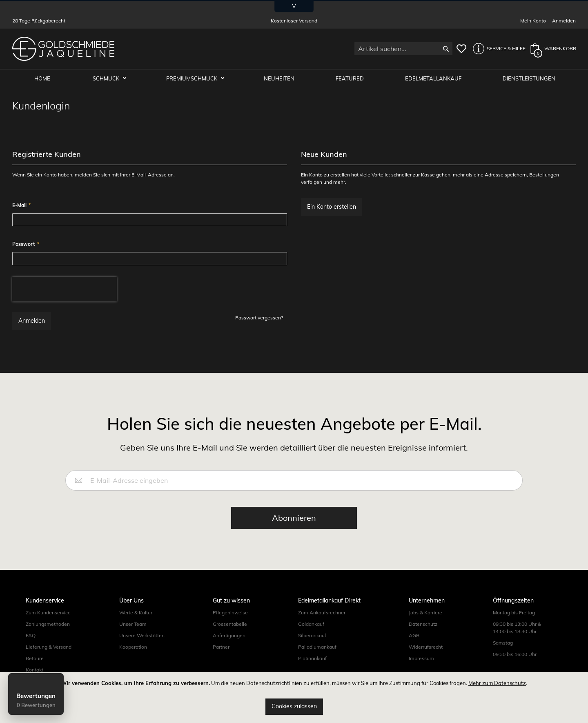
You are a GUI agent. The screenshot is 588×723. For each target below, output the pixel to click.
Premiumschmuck (196, 78)
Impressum (421, 659)
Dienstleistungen (529, 78)
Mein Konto (533, 21)
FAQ (31, 636)
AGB (414, 636)
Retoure (35, 659)
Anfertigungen (229, 636)
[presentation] (65, 290)
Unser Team (133, 624)
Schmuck (111, 78)
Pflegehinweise (230, 613)
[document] (294, 697)
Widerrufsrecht (426, 647)
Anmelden (564, 21)
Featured (352, 78)
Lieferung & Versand (49, 647)
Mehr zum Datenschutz (497, 683)
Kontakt (35, 670)
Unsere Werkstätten (142, 636)
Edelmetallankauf (434, 78)
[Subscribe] (294, 518)
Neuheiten (282, 78)
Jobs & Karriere (425, 613)
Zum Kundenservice (48, 613)
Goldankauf (311, 624)
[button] (497, 49)
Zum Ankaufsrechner (322, 613)
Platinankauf (312, 659)
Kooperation (133, 647)
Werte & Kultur (136, 613)
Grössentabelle (230, 624)
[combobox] (403, 49)
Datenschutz (423, 624)
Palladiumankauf (317, 647)
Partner (221, 647)
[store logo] (63, 49)
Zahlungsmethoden (48, 624)
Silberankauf (312, 636)
